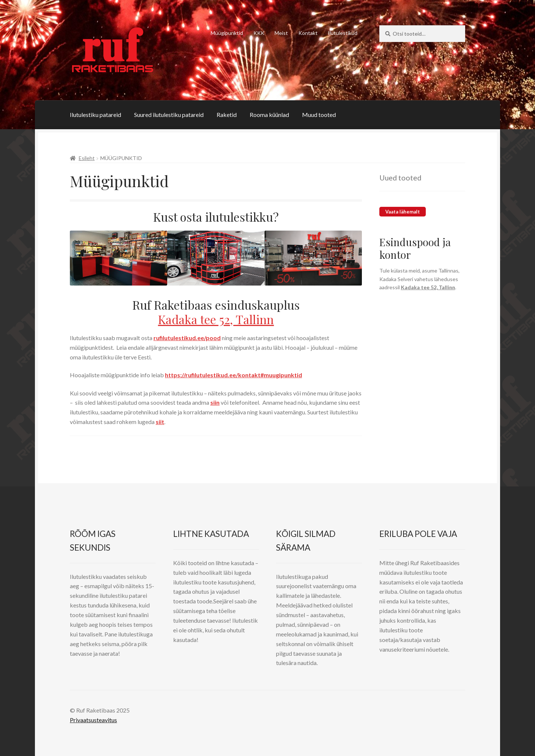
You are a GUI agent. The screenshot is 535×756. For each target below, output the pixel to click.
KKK (259, 33)
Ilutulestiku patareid (95, 115)
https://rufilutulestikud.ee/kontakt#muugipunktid (234, 375)
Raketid (227, 115)
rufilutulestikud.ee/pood (187, 338)
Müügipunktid (227, 33)
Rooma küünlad (269, 115)
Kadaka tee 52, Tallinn (216, 319)
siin (215, 402)
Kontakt (308, 33)
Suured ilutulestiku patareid (169, 115)
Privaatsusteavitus (93, 720)
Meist (281, 33)
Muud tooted (319, 115)
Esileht (87, 158)
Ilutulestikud (343, 33)
